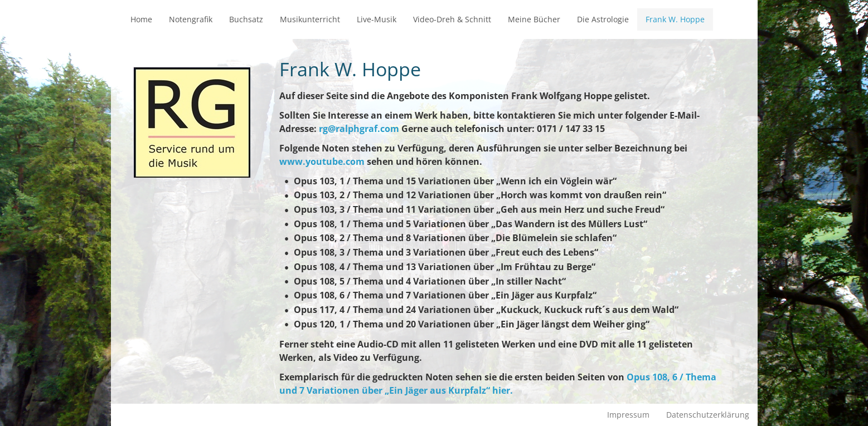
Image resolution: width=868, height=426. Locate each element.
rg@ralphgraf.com (359, 129)
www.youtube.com (322, 161)
